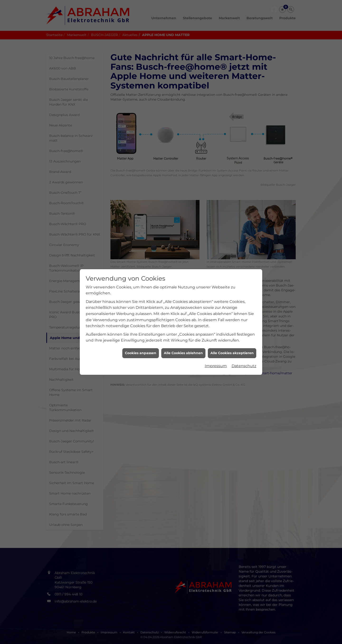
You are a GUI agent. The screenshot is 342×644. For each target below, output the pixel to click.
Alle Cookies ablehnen (183, 192)
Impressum (216, 205)
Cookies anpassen (141, 192)
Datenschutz (244, 205)
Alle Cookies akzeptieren (232, 192)
